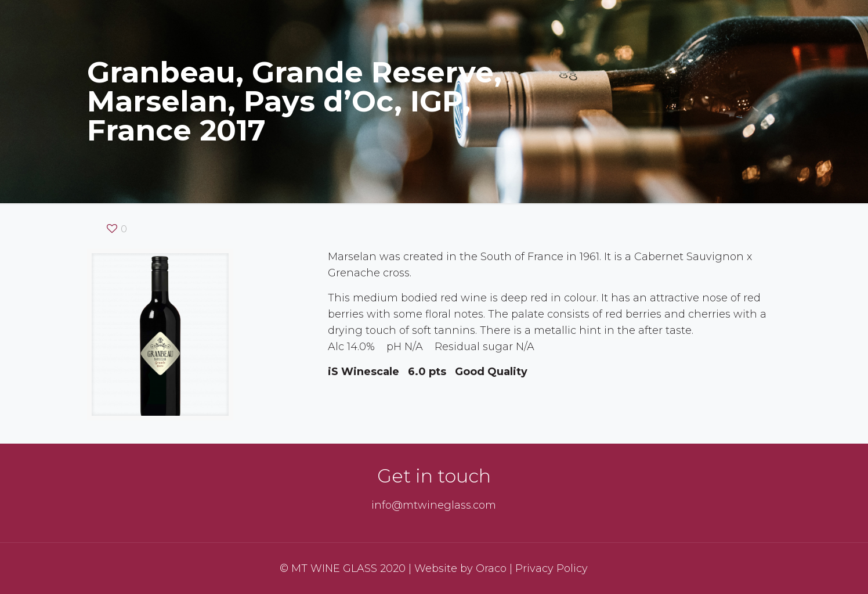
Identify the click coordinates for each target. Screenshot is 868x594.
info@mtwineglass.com (434, 505)
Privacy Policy (551, 568)
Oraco (491, 568)
